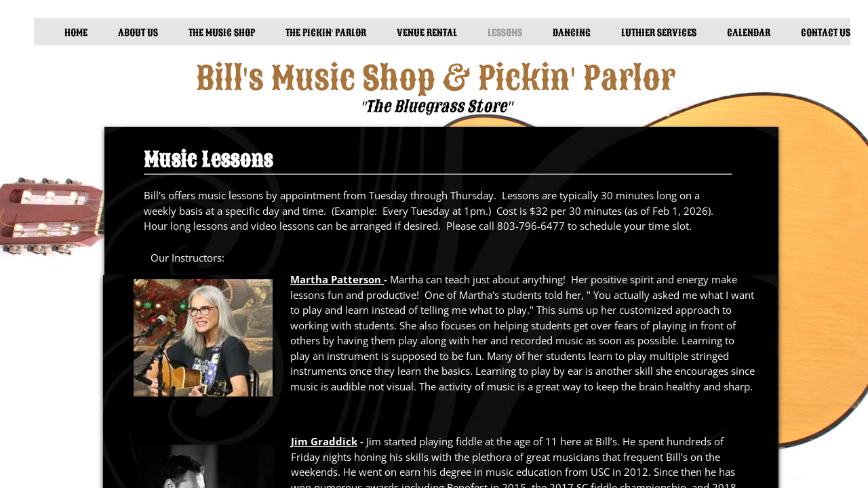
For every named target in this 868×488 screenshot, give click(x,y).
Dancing (572, 33)
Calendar (749, 33)
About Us (138, 33)
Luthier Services (659, 33)
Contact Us (826, 33)
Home (76, 33)
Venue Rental (427, 33)
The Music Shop (222, 33)
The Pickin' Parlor (326, 33)
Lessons (505, 33)
